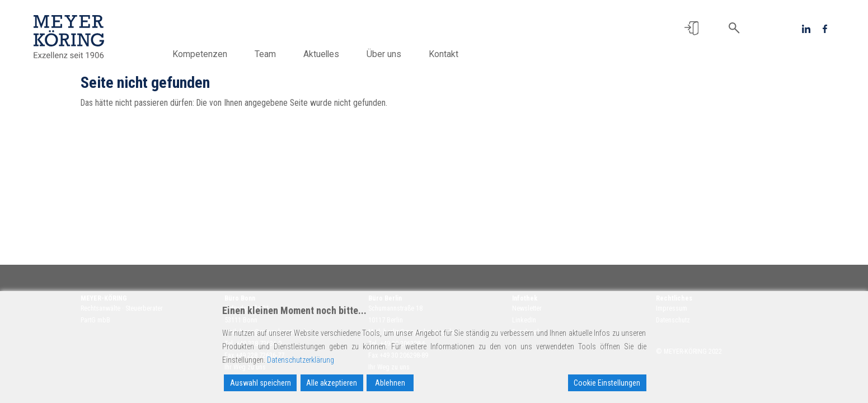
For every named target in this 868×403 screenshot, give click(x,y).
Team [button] (265, 54)
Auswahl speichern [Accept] (261, 383)
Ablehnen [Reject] (390, 383)
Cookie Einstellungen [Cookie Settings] (607, 383)
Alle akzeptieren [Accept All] (332, 383)
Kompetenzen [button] (200, 54)
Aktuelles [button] (321, 54)
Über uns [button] (384, 54)
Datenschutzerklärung (301, 360)
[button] (691, 28)
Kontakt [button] (444, 54)
